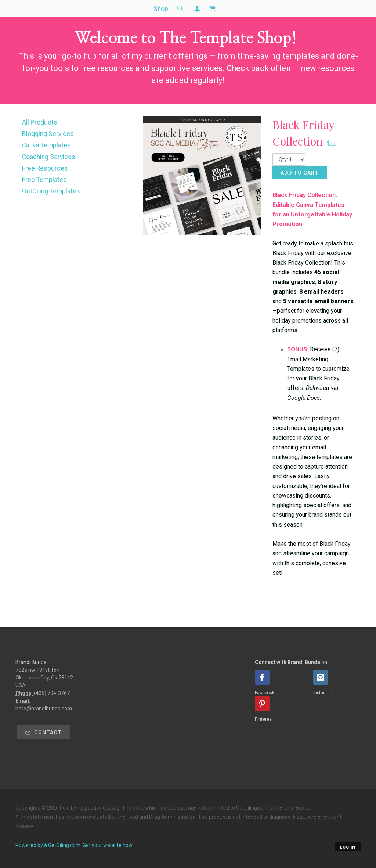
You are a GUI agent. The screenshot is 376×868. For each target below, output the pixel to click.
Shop (161, 9)
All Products (40, 122)
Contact (44, 732)
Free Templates (44, 180)
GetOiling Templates (51, 191)
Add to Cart (300, 173)
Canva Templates (46, 145)
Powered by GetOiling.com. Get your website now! (75, 845)
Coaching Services (49, 157)
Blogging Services (48, 134)
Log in (348, 847)
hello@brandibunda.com (44, 709)
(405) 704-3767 (52, 693)
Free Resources (45, 168)
